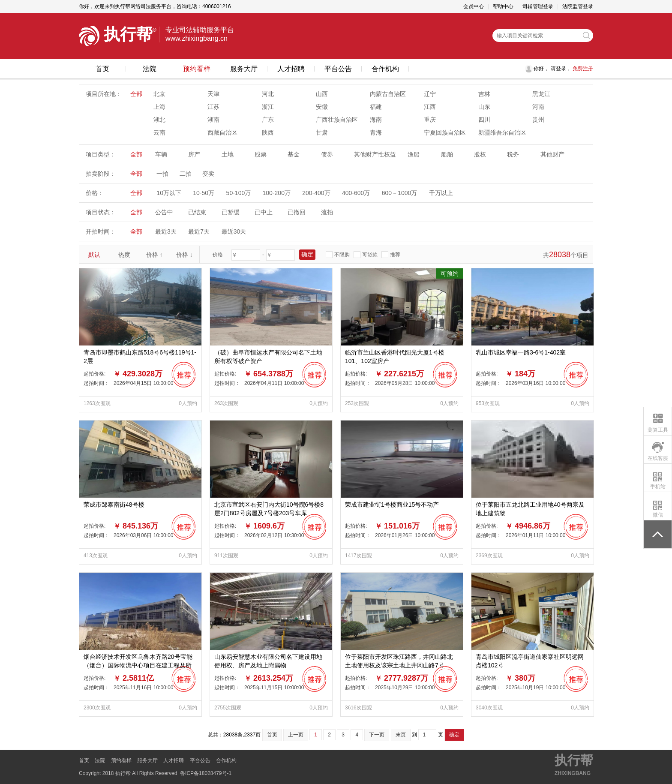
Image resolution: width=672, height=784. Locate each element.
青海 (376, 132)
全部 (136, 94)
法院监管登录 (578, 6)
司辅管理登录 (538, 6)
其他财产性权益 (375, 154)
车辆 (161, 154)
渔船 (414, 154)
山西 (322, 94)
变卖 (208, 174)
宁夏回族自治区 (445, 132)
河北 (268, 94)
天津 (213, 94)
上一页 (296, 735)
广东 (268, 120)
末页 (401, 735)
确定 (454, 735)
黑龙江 (541, 94)
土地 (228, 154)
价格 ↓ (184, 255)
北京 (159, 94)
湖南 (213, 120)
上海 (159, 107)
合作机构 (385, 69)
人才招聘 (291, 69)
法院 (150, 69)
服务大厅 (244, 69)
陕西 (268, 132)
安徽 (322, 107)
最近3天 (166, 231)
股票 (261, 154)
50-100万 (239, 193)
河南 (538, 107)
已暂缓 (231, 212)
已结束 (197, 212)
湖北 (159, 120)
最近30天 (234, 231)
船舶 (447, 154)
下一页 (377, 735)
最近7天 (199, 231)
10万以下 (169, 193)
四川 (484, 120)
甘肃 (322, 132)
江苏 (213, 107)
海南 (376, 120)
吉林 (484, 94)
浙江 (268, 107)
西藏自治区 (222, 132)
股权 (480, 154)
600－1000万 (400, 193)
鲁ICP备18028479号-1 (206, 773)
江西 (430, 107)
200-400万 (316, 193)
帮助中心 (503, 6)
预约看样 (197, 69)
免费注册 (582, 69)
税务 (513, 154)
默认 (94, 255)
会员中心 (474, 6)
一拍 (162, 174)
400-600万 (356, 193)
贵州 (538, 120)
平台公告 (338, 69)
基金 (294, 154)
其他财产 (552, 154)
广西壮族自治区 (337, 120)
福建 (376, 107)
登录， (564, 69)
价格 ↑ (154, 255)
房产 (194, 154)
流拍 (327, 212)
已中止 (264, 212)
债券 (327, 154)
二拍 (186, 174)
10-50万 (204, 193)
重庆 (430, 120)
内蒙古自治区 (388, 94)
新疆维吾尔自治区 (502, 132)
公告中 (164, 212)
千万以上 (441, 193)
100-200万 (277, 193)
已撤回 (297, 212)
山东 (484, 107)
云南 (159, 132)
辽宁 (430, 94)
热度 (124, 255)
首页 (102, 69)
